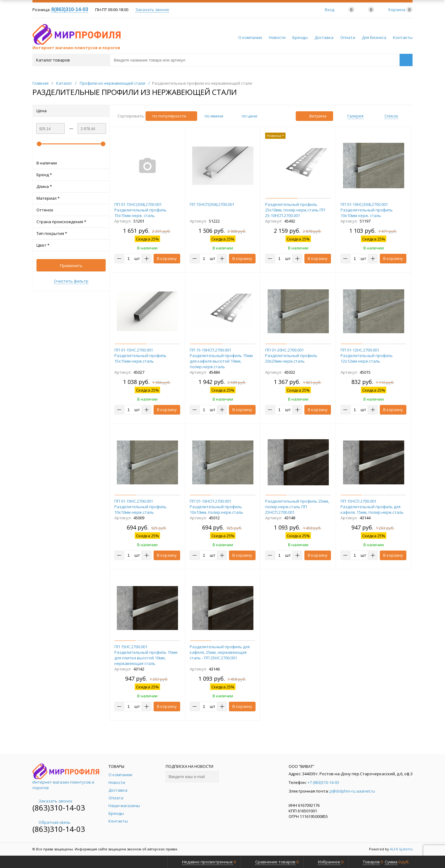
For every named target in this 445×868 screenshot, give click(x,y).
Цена (71, 111)
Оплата (348, 37)
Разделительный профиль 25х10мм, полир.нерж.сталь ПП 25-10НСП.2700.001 (295, 210)
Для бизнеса (374, 37)
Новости (277, 37)
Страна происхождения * (71, 222)
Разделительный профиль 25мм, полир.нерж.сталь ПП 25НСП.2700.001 (297, 507)
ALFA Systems (401, 849)
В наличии (71, 163)
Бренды (300, 37)
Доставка (324, 37)
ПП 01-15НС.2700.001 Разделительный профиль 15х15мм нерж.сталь (140, 355)
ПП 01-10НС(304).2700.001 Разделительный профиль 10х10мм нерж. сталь (367, 210)
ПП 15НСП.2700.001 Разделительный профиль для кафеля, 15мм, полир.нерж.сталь (372, 507)
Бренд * (71, 175)
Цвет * (71, 245)
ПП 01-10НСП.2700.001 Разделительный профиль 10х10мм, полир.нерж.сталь (216, 507)
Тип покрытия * (71, 233)
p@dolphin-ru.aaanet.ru (352, 791)
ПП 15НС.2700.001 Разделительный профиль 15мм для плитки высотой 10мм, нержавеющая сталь (146, 655)
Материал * (71, 198)
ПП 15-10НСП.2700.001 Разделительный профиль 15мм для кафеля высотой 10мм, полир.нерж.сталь (221, 358)
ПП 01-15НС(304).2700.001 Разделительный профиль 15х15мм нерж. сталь (140, 210)
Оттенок (71, 210)
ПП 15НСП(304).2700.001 (212, 204)
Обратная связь (51, 822)
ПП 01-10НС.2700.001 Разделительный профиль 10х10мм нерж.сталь (140, 507)
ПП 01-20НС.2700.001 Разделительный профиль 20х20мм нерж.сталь (291, 355)
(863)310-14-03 (59, 808)
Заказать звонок (152, 10)
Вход (330, 10)
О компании (250, 37)
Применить (71, 266)
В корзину (167, 258)
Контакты (403, 37)
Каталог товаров (71, 60)
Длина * (71, 186)
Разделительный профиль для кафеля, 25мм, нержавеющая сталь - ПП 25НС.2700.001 (220, 652)
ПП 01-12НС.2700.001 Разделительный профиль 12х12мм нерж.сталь (367, 355)
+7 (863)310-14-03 (323, 782)
